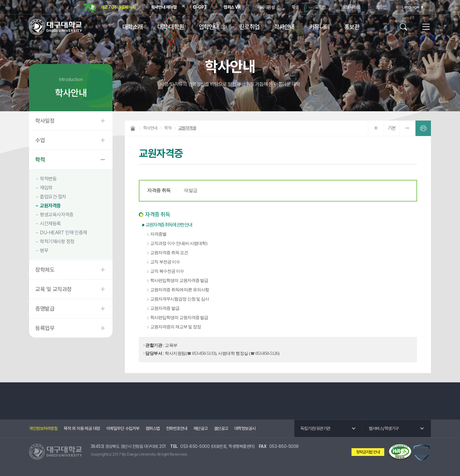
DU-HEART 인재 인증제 (64, 233)
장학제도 (45, 270)
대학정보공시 (245, 428)
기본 (392, 128)
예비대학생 (266, 7)
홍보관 (352, 27)
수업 (40, 140)
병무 (44, 251)
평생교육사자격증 (57, 215)
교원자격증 (50, 206)
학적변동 (48, 179)
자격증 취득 (159, 190)
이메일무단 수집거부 (123, 428)
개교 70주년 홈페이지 (110, 8)
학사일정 (45, 121)
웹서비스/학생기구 (384, 428)
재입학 (46, 188)
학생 (295, 7)
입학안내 (209, 27)
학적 (40, 160)
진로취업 (249, 27)
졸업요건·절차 (53, 197)
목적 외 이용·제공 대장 (82, 428)
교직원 (320, 7)
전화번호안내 (177, 428)
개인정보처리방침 (43, 428)
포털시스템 (351, 7)
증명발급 (45, 309)
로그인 (381, 7)
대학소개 (133, 27)
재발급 (191, 190)
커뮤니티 (319, 27)
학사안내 (284, 27)
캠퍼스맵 (153, 428)
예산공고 (201, 428)
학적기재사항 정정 (57, 242)
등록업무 (45, 328)
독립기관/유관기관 (315, 428)
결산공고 (221, 428)
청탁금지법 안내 (368, 452)
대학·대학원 (171, 27)
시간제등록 (50, 224)
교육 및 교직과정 (53, 289)
